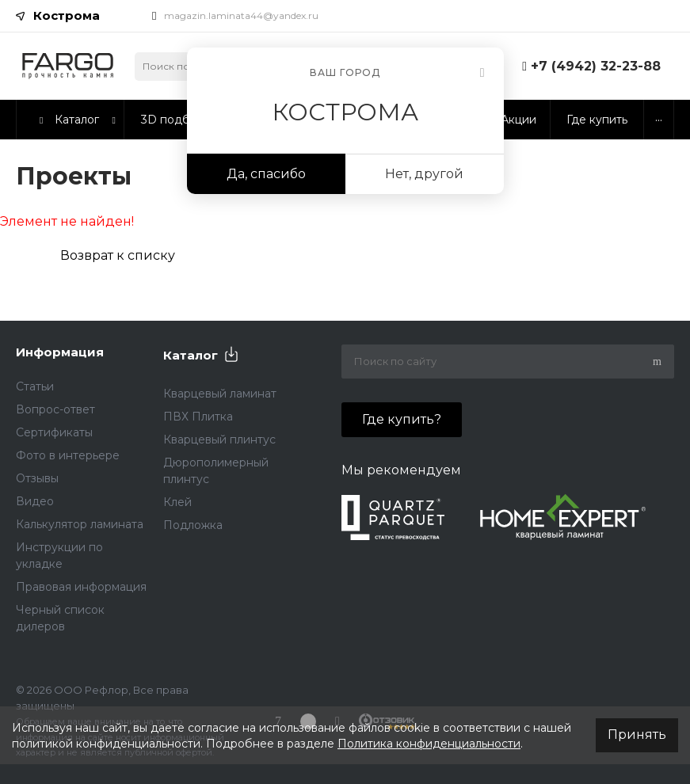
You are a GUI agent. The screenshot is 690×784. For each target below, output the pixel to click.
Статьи (35, 386)
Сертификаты (54, 432)
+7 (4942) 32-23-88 (596, 66)
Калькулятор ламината (80, 524)
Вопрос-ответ (55, 409)
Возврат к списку (118, 255)
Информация (60, 352)
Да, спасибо (266, 174)
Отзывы (37, 478)
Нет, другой (424, 174)
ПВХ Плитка (198, 417)
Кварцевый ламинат (220, 394)
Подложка (193, 525)
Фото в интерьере (68, 455)
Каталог (191, 355)
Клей (177, 502)
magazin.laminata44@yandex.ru (241, 15)
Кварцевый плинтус (219, 440)
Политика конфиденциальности (429, 744)
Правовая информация (81, 587)
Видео (35, 501)
